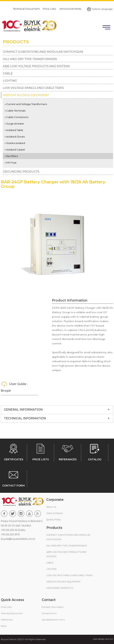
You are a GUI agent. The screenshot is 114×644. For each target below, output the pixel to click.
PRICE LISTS (41, 452)
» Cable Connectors (16, 117)
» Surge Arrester (14, 124)
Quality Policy (54, 519)
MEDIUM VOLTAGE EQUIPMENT (26, 95)
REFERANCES (68, 452)
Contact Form (49, 613)
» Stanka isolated (15, 143)
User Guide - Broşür (14, 387)
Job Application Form (53, 620)
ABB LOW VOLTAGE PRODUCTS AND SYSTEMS (36, 66)
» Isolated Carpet (15, 150)
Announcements (70, 9)
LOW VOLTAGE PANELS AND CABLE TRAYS (33, 88)
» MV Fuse (11, 163)
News (4, 626)
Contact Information (53, 607)
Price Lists (50, 9)
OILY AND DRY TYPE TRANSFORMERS (30, 59)
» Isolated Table (14, 130)
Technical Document (26, 9)
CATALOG (95, 452)
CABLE (8, 73)
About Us (51, 507)
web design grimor (103, 639)
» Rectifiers (11, 156)
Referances (7, 620)
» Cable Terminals (15, 111)
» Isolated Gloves (15, 137)
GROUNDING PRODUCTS (21, 172)
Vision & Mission (55, 513)
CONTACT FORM (13, 478)
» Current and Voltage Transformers (26, 104)
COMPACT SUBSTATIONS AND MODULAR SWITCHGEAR (43, 52)
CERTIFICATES (13, 452)
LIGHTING (10, 81)
